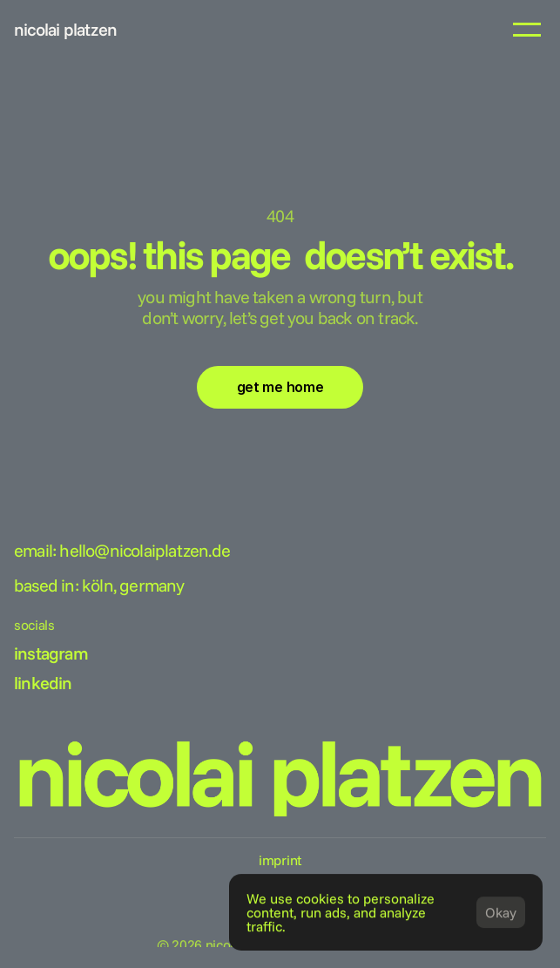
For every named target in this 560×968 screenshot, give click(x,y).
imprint (280, 860)
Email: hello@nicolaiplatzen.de (122, 550)
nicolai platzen (65, 29)
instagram (51, 653)
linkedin (43, 683)
